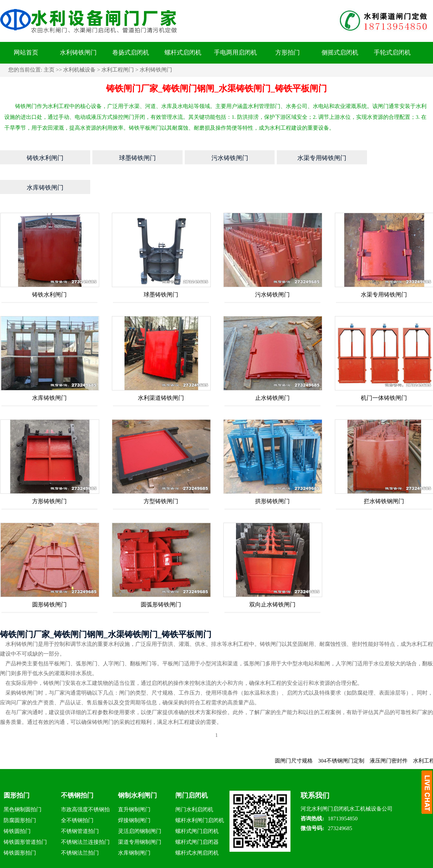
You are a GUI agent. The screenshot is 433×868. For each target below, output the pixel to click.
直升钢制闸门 (134, 783)
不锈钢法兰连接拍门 (85, 816)
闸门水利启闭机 (194, 783)
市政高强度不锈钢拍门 (85, 784)
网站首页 (26, 53)
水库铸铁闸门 (49, 372)
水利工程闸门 (118, 70)
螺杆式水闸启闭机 (197, 826)
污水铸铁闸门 (272, 268)
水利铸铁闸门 (78, 53)
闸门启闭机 (192, 769)
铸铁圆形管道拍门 (25, 816)
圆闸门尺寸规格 (300, 734)
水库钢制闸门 (134, 826)
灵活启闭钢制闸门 (140, 805)
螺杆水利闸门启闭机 (200, 794)
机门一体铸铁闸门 (384, 372)
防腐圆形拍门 (20, 794)
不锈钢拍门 (77, 769)
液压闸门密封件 (395, 734)
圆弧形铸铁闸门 (161, 578)
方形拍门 (288, 53)
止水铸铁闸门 (272, 372)
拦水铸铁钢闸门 (384, 475)
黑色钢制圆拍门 (23, 783)
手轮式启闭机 (392, 53)
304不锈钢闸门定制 (347, 734)
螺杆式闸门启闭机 (197, 805)
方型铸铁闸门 (161, 475)
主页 (49, 70)
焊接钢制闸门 (134, 794)
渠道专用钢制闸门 (140, 816)
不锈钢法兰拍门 (80, 826)
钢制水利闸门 (137, 769)
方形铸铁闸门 (49, 475)
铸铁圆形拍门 (20, 826)
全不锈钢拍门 (77, 794)
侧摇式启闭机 (340, 53)
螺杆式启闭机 (183, 53)
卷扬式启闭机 (131, 53)
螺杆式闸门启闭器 (197, 816)
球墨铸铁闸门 (161, 268)
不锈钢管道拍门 (80, 805)
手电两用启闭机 (235, 53)
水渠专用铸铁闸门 (384, 268)
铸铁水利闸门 (49, 268)
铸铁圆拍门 (17, 805)
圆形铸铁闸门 (49, 578)
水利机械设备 (79, 70)
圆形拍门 (17, 769)
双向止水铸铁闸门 (272, 578)
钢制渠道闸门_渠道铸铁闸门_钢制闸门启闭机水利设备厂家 (302, 862)
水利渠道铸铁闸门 (161, 372)
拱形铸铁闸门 (272, 475)
